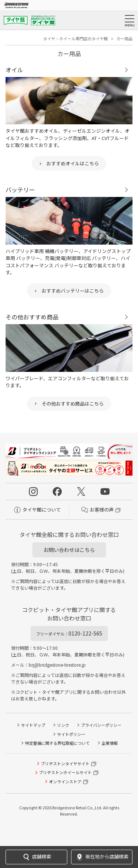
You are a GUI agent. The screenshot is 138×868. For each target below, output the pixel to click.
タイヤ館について (37, 510)
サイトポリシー (71, 734)
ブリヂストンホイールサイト (65, 772)
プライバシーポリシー (101, 725)
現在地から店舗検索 (102, 857)
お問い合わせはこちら (69, 550)
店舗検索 (36, 857)
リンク (63, 725)
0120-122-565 (69, 633)
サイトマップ (33, 725)
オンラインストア (65, 781)
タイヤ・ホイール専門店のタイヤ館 (75, 39)
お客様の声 (98, 510)
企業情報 (110, 743)
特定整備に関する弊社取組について (57, 743)
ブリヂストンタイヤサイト (65, 763)
